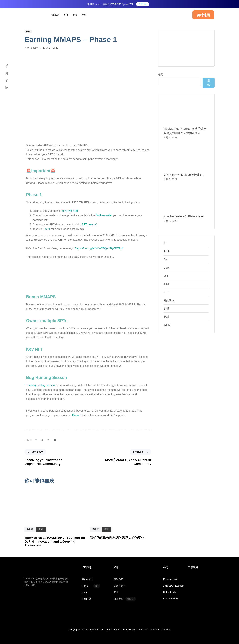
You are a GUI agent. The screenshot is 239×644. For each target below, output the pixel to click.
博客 (75, 15)
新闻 (28, 31)
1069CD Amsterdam (174, 586)
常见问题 (86, 599)
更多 (84, 15)
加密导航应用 (70, 211)
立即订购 (143, 4)
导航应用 (55, 15)
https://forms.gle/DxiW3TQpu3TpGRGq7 (99, 248)
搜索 (160, 75)
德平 (166, 276)
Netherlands (170, 592)
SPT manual (89, 225)
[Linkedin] (10, 88)
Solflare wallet (104, 215)
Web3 (167, 325)
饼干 (116, 592)
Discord (77, 415)
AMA (166, 251)
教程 (166, 309)
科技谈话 (169, 300)
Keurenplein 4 (170, 579)
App (166, 260)
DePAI (167, 268)
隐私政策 (119, 579)
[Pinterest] (10, 81)
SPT (66, 15)
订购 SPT (91, 586)
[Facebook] (10, 66)
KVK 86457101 (171, 599)
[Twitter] (10, 73)
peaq (84, 592)
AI (165, 243)
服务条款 (125, 599)
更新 (166, 317)
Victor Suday (31, 48)
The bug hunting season (40, 385)
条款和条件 (120, 586)
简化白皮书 (87, 579)
